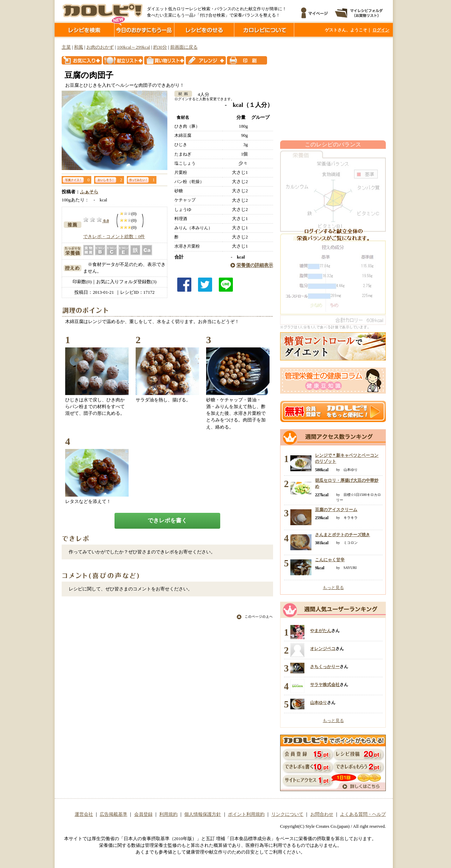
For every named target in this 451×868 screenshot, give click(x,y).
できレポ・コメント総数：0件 (114, 237)
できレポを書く (167, 520)
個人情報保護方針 (203, 814)
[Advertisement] (333, 89)
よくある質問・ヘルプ (363, 814)
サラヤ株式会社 (325, 685)
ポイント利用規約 (246, 814)
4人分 (201, 95)
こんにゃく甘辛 (330, 560)
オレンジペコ (323, 649)
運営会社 (84, 814)
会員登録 (143, 814)
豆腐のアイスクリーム (336, 510)
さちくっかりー (325, 667)
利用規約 (168, 814)
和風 (79, 47)
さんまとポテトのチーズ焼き (342, 535)
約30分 (160, 47)
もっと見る (333, 588)
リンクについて (287, 814)
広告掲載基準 (113, 814)
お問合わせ (322, 814)
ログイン (381, 30)
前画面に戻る (184, 47)
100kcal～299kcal (134, 47)
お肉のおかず (100, 47)
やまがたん (321, 631)
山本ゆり (319, 703)
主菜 (66, 47)
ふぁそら (89, 192)
